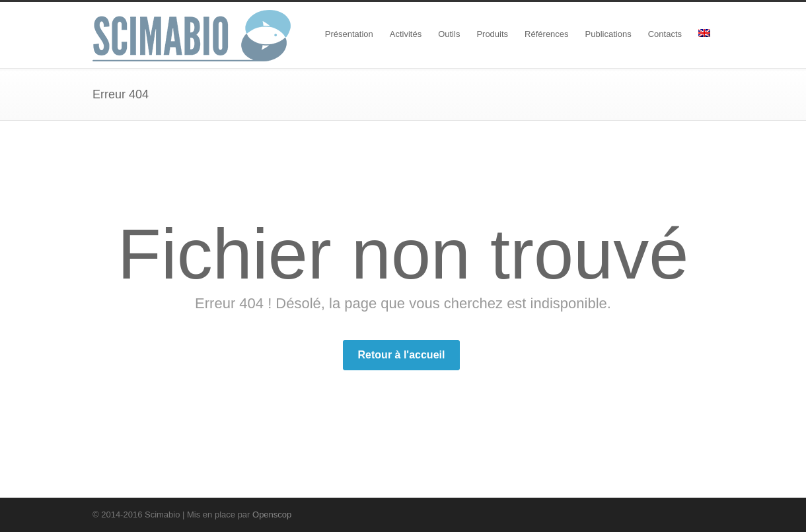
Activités (406, 34)
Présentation (349, 34)
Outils (449, 34)
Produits (492, 34)
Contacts (665, 34)
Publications (608, 34)
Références (546, 34)
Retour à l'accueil (402, 355)
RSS (700, 514)
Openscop (272, 515)
